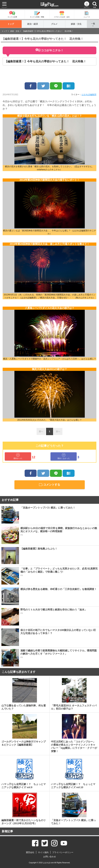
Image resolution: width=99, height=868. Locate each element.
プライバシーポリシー (63, 852)
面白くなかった (64, 456)
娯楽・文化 (76, 24)
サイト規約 (43, 852)
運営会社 (30, 852)
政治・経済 (33, 24)
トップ (11, 24)
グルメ (54, 24)
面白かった (18, 456)
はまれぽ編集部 (89, 95)
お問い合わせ (50, 857)
